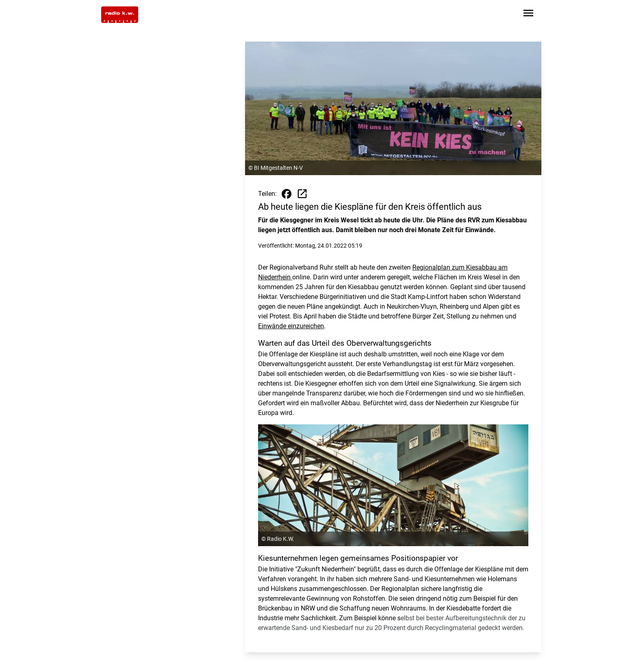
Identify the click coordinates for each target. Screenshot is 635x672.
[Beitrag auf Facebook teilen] (287, 194)
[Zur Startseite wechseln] (120, 15)
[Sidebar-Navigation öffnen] (528, 14)
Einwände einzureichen (291, 326)
